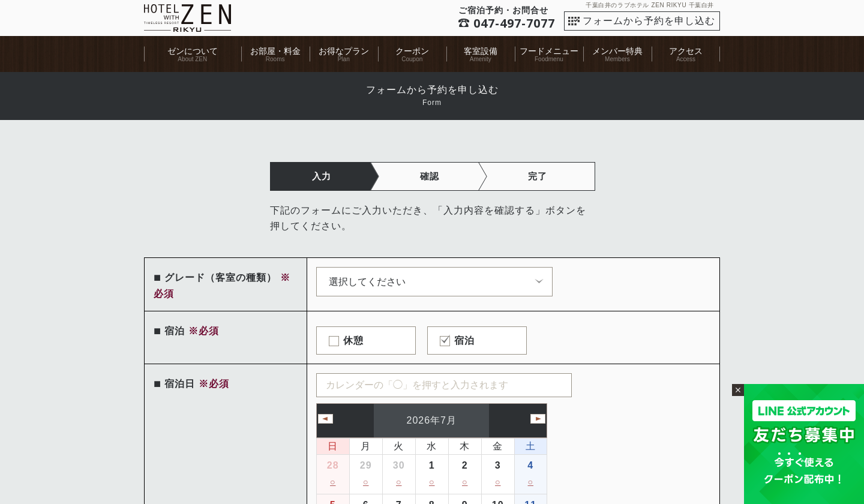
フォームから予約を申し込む (649, 21)
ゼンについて (193, 51)
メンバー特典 (617, 51)
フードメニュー (549, 51)
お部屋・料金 (275, 51)
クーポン (412, 51)
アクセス (686, 51)
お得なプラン (344, 51)
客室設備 (481, 51)
